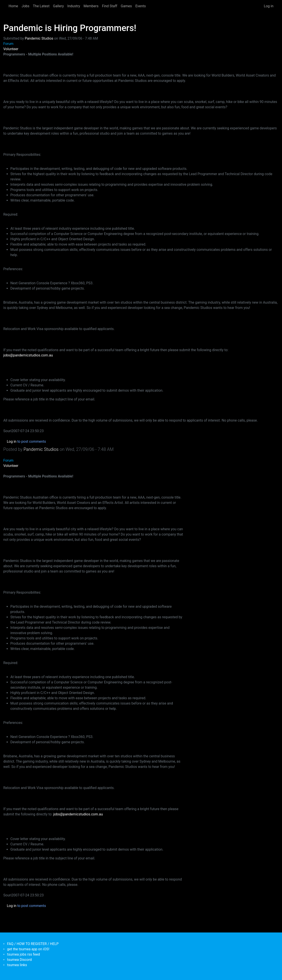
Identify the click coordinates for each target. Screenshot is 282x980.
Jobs (25, 6)
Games (126, 6)
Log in (269, 6)
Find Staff (110, 6)
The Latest (41, 6)
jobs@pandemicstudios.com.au (28, 355)
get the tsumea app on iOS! (28, 949)
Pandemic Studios (39, 38)
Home (13, 6)
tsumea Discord (19, 960)
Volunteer (11, 49)
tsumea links (17, 965)
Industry (74, 6)
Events (140, 6)
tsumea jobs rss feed (23, 954)
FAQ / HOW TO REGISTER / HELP (33, 944)
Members (91, 6)
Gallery (58, 6)
